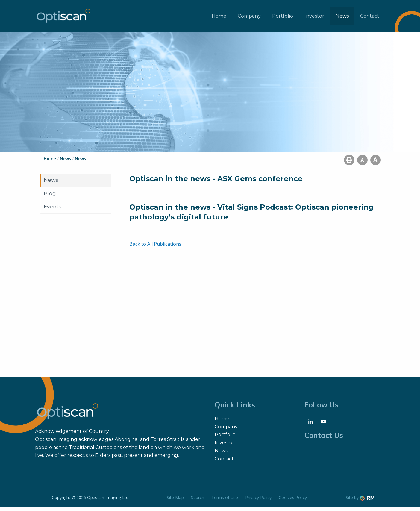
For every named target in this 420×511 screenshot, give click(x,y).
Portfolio (283, 18)
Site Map (175, 502)
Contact (370, 18)
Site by (360, 502)
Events (53, 211)
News (342, 18)
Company (249, 18)
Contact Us (324, 440)
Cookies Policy (293, 502)
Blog (50, 198)
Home (219, 18)
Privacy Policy (258, 502)
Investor (314, 18)
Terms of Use (225, 502)
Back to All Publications (155, 248)
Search (198, 502)
